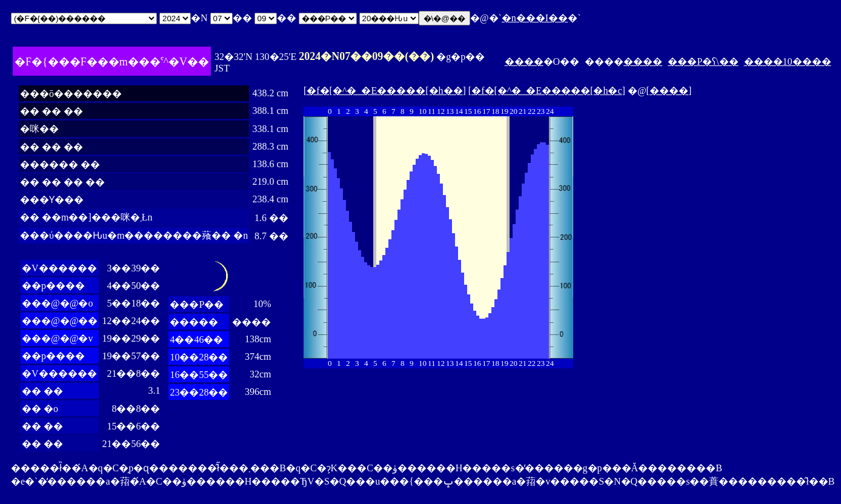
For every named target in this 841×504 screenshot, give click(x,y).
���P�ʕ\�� (703, 61)
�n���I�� (535, 18)
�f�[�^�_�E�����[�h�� (384, 91)
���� (524, 61)
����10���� (788, 61)
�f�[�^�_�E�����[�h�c (547, 91)
